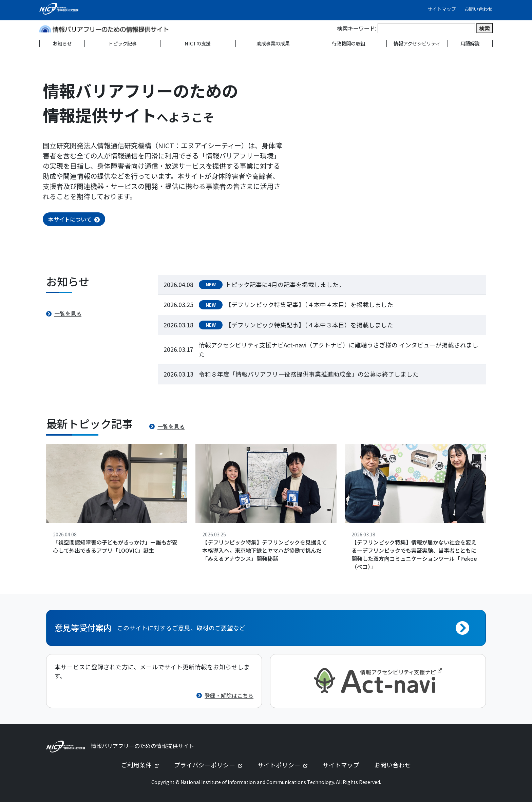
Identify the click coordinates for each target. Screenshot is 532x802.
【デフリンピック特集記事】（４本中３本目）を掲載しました (309, 325)
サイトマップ (442, 9)
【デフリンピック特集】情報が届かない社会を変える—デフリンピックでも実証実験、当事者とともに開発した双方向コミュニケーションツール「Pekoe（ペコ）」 (414, 554)
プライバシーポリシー (211, 765)
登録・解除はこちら (229, 695)
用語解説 (470, 43)
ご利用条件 (143, 765)
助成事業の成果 (273, 43)
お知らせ (62, 43)
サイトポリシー (285, 765)
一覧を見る (68, 313)
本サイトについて (70, 219)
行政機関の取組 (348, 43)
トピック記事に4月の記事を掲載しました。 (285, 284)
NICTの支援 (198, 43)
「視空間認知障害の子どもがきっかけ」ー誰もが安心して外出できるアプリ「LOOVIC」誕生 (115, 546)
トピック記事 (122, 43)
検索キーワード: (357, 28)
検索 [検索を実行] (484, 28)
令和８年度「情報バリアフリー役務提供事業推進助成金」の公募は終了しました (309, 374)
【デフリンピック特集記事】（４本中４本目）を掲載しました (309, 304)
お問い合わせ (478, 9)
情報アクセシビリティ (417, 43)
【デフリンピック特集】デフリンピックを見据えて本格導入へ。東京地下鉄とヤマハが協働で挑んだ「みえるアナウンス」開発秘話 (264, 550)
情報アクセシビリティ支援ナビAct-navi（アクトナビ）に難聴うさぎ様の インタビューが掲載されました (339, 349)
